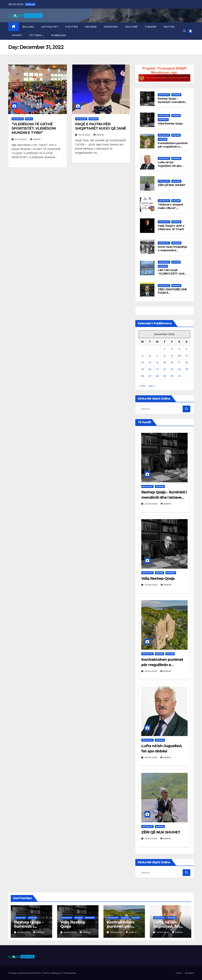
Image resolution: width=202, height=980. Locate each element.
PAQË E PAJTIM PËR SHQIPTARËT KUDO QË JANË (101, 126)
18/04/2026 (151, 671)
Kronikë (91, 27)
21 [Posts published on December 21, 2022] (157, 369)
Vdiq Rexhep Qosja (170, 124)
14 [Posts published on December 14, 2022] (157, 362)
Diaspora (111, 27)
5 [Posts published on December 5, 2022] (142, 356)
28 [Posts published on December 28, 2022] (157, 376)
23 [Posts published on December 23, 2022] (172, 369)
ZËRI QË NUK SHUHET (172, 185)
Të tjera (36, 35)
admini (35, 139)
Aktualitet (50, 27)
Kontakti (189, 973)
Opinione (93, 119)
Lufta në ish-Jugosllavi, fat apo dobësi (169, 166)
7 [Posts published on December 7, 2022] (157, 356)
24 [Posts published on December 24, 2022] (179, 369)
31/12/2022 (21, 139)
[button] (185, 31)
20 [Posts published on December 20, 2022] (150, 369)
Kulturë (131, 27)
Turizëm (151, 27)
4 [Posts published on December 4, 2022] (187, 349)
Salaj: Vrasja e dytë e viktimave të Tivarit (171, 227)
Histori (169, 27)
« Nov (142, 386)
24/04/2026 (151, 504)
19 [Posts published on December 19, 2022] (142, 369)
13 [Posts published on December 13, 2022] (150, 362)
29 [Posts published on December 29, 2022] (165, 376)
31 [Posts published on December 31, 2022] (179, 376)
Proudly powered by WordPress (25, 973)
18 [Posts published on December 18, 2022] (186, 362)
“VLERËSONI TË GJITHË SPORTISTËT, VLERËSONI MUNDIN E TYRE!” (34, 128)
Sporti (17, 35)
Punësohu (59, 35)
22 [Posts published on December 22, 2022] (165, 369)
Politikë (72, 27)
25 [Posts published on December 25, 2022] (187, 369)
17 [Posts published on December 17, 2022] (179, 362)
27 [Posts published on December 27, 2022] (150, 376)
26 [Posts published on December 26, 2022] (143, 376)
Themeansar (70, 973)
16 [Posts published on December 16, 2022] (172, 362)
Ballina (28, 27)
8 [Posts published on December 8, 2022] (165, 356)
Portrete (163, 120)
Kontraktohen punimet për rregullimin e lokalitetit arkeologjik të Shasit (173, 148)
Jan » (152, 386)
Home (179, 973)
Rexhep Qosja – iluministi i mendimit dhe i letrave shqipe (171, 102)
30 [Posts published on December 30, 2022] (172, 376)
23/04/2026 (151, 585)
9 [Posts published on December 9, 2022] (172, 356)
